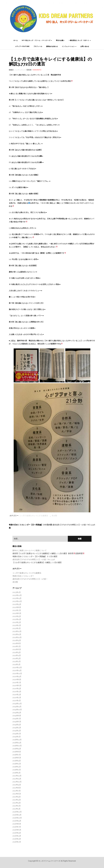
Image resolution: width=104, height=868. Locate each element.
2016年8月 (17, 824)
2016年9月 (17, 821)
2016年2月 (17, 842)
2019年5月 (17, 725)
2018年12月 (17, 740)
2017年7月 (17, 791)
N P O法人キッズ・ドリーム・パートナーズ (37, 40)
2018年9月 (17, 749)
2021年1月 (16, 665)
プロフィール (38, 46)
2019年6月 (17, 722)
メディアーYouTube (22, 46)
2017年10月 (17, 782)
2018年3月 (17, 767)
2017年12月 (17, 776)
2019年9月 (17, 713)
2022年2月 (17, 625)
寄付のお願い (60, 40)
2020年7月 (17, 683)
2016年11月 (17, 815)
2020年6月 (17, 686)
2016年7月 (17, 827)
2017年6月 (17, 794)
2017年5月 (17, 797)
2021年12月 (17, 631)
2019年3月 (17, 731)
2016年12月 (17, 812)
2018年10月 (17, 746)
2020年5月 (17, 689)
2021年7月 (17, 646)
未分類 (54, 516)
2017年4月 (17, 800)
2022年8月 (17, 607)
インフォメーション (69, 46)
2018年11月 (17, 743)
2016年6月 (17, 830)
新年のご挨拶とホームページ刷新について (30, 550)
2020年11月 (17, 671)
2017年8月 (17, 788)
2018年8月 (17, 752)
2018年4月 (17, 764)
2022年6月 (17, 613)
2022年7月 (17, 610)
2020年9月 (17, 677)
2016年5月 (17, 833)
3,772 (37, 563)
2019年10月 (17, 710)
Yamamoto (37, 70)
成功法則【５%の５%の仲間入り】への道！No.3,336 (74, 525)
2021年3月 (17, 658)
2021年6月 (17, 649)
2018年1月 (17, 773)
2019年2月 (17, 734)
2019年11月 (17, 707)
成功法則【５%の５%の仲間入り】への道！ (30, 579)
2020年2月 (17, 698)
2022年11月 (17, 598)
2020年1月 (17, 701)
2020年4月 (17, 692)
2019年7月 (17, 719)
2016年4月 (17, 836)
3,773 (48, 553)
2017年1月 (16, 809)
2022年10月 (17, 601)
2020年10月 (17, 674)
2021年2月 (17, 661)
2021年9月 (17, 640)
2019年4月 (17, 728)
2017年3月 (17, 803)
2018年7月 (17, 755)
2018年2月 (17, 770)
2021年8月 (17, 643)
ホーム (16, 40)
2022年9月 (17, 604)
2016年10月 (17, 818)
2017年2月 (17, 806)
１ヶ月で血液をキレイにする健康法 (34, 516)
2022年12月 (17, 595)
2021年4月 (17, 655)
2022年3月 (17, 622)
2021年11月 (17, 634)
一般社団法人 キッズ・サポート (80, 40)
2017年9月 (17, 785)
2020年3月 (17, 695)
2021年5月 (17, 652)
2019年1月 (17, 737)
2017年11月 (17, 779)
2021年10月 (17, 637)
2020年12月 (17, 668)
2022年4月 (17, 619)
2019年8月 (17, 716)
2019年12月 (17, 704)
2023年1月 (17, 592)
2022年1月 (17, 628)
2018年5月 (17, 761)
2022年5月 (17, 616)
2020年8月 (17, 680)
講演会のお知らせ (52, 46)
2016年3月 (17, 839)
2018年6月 (17, 758)
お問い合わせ (85, 46)
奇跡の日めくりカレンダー (23, 576)
